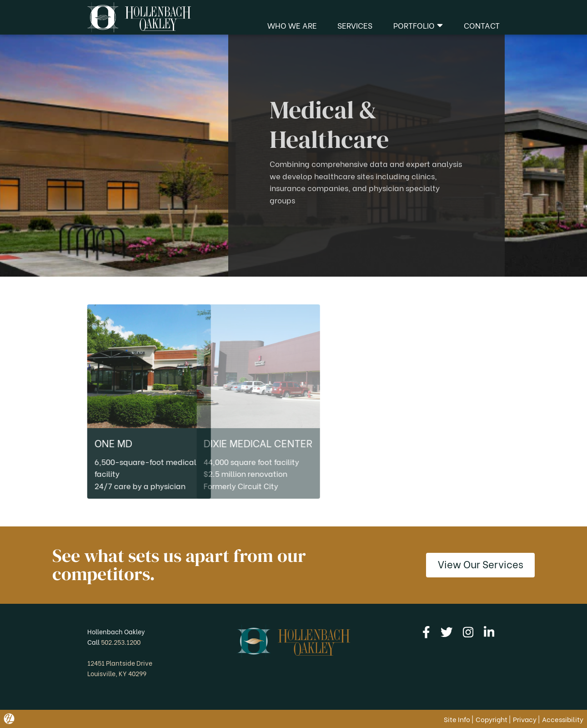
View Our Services (481, 563)
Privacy (525, 719)
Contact (482, 25)
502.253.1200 (121, 642)
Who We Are (292, 25)
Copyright (492, 719)
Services (355, 25)
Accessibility (563, 719)
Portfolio (418, 25)
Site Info (457, 719)
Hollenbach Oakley (116, 631)
